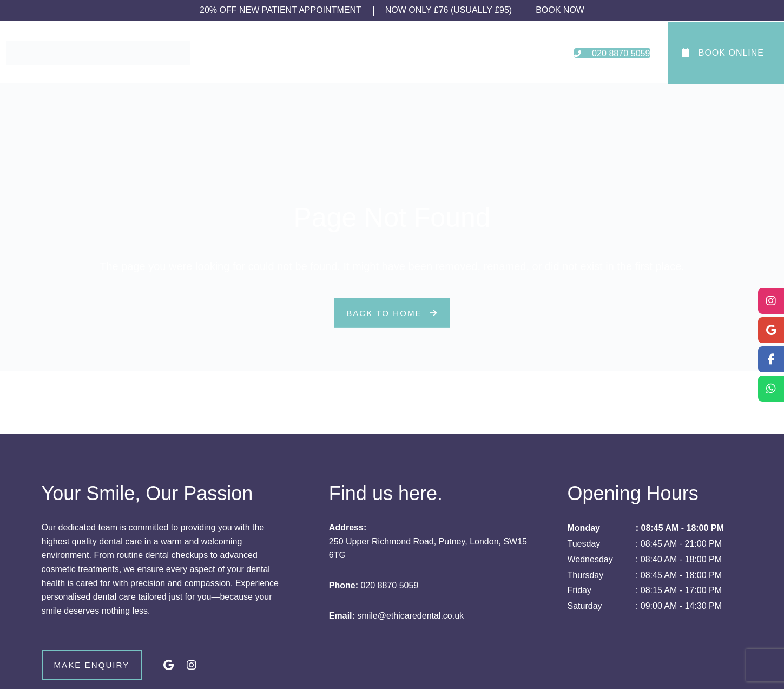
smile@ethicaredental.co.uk (410, 616)
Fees (442, 53)
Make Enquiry (108, 666)
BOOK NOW (560, 10)
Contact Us (490, 53)
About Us (265, 53)
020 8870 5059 (390, 585)
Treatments (322, 53)
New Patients (389, 53)
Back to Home (392, 313)
